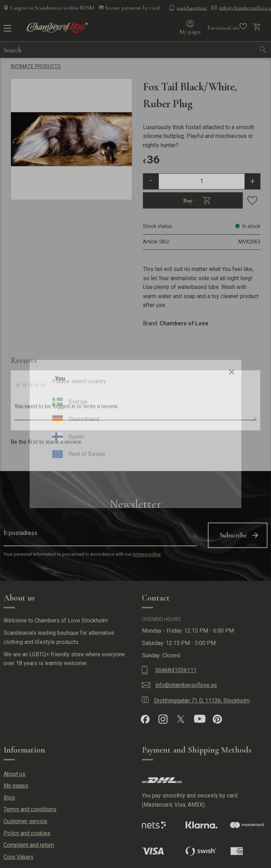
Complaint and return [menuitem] (29, 843)
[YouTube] (200, 717)
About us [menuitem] (14, 772)
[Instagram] (163, 717)
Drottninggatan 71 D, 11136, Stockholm (202, 699)
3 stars (30, 385)
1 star (18, 385)
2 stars (24, 385)
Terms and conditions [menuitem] (30, 807)
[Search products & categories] (130, 51)
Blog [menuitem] (9, 795)
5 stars (43, 385)
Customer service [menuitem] (25, 819)
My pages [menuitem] (16, 784)
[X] (181, 717)
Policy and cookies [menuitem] (27, 831)
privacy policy (147, 552)
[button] (6, 31)
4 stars (37, 385)
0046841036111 (192, 8)
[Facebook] (145, 717)
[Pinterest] (217, 717)
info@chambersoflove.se (186, 683)
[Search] (263, 51)
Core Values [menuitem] (19, 855)
